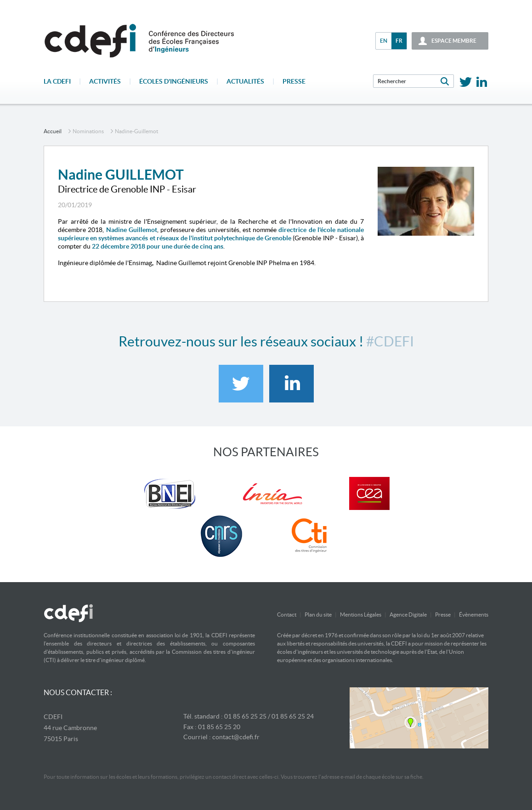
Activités (105, 81)
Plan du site (318, 615)
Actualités (245, 81)
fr (399, 41)
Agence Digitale (408, 615)
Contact (287, 615)
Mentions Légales (361, 615)
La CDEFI (57, 81)
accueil (53, 131)
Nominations (88, 131)
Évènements (474, 615)
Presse (294, 81)
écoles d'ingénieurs (174, 81)
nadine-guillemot (136, 131)
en (384, 41)
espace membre (454, 41)
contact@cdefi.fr (236, 737)
